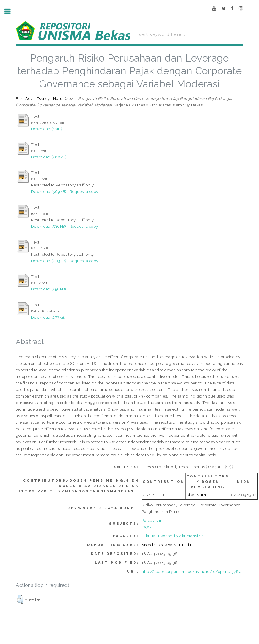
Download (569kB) (49, 191)
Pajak (147, 527)
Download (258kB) (48, 289)
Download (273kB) (48, 317)
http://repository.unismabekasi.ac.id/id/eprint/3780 (191, 571)
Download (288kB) (49, 157)
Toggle (11, 11)
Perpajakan (152, 520)
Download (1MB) (47, 129)
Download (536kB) (48, 226)
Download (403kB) (49, 261)
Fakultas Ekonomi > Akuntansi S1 (172, 536)
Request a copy (84, 191)
